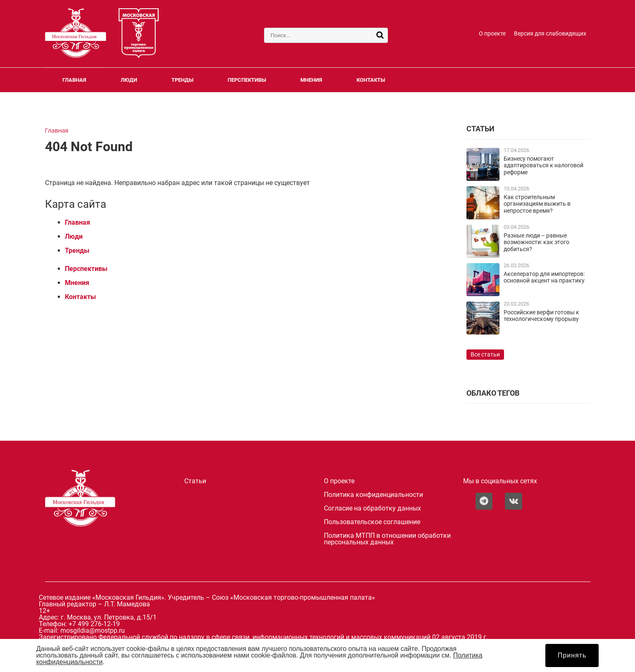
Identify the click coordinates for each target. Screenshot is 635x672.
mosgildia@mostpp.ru (93, 630)
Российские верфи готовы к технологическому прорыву (541, 316)
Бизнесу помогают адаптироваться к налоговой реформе (543, 166)
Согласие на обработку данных (372, 508)
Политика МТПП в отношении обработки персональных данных (387, 539)
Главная (74, 80)
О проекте (492, 34)
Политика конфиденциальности (373, 495)
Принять (572, 655)
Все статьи (485, 355)
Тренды (182, 80)
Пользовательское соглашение (372, 522)
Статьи (195, 481)
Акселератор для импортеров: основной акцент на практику (544, 277)
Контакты (371, 80)
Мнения (311, 80)
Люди (129, 80)
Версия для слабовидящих (550, 34)
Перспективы (247, 80)
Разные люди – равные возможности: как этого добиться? (536, 242)
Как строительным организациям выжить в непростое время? (537, 204)
